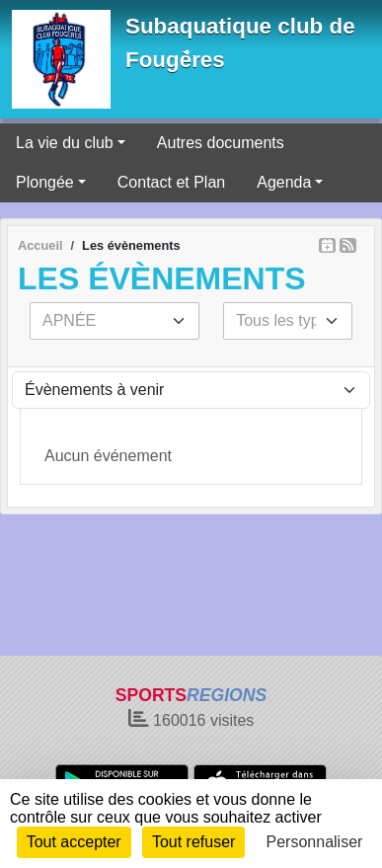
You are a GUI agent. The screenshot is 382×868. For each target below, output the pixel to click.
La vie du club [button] (65, 143)
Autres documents (221, 143)
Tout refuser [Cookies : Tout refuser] (193, 842)
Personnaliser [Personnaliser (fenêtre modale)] (315, 842)
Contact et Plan (171, 182)
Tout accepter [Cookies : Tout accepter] (74, 842)
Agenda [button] (284, 182)
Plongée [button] (45, 182)
